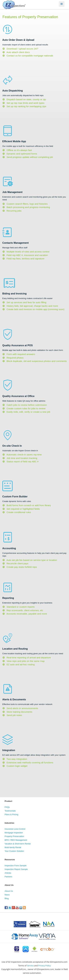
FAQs (7, 807)
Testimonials (10, 811)
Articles (8, 873)
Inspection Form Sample (16, 866)
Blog (7, 898)
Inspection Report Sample (16, 869)
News (7, 895)
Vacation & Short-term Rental (18, 844)
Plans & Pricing (11, 814)
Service (30, 966)
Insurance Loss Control (15, 829)
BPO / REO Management (16, 840)
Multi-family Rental (13, 847)
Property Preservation (14, 836)
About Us (9, 891)
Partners (8, 877)
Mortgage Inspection (14, 833)
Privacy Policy (45, 966)
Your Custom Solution (14, 851)
